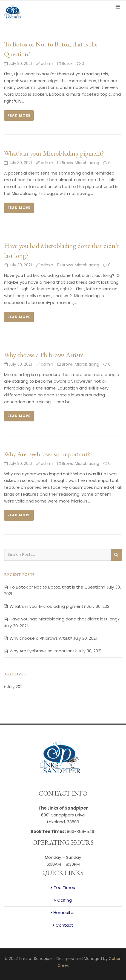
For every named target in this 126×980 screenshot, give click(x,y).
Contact (64, 925)
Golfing (65, 900)
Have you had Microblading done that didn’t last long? (65, 619)
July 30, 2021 (18, 64)
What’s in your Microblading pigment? (54, 153)
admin (47, 64)
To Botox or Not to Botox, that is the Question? (57, 587)
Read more (19, 115)
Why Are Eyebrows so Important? (47, 454)
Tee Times (64, 887)
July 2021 (15, 687)
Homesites (65, 913)
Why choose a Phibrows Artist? (44, 355)
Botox (67, 64)
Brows (67, 163)
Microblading (87, 163)
